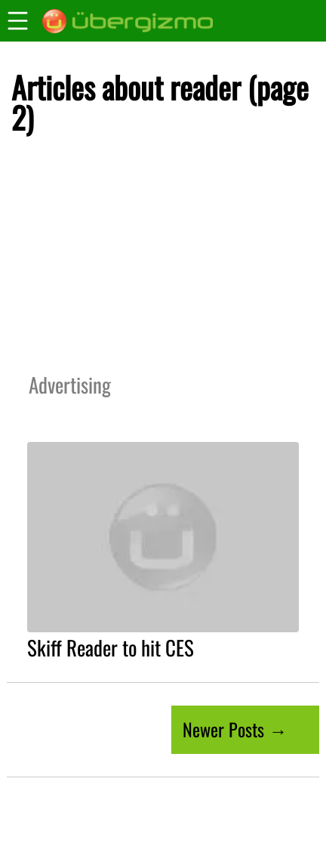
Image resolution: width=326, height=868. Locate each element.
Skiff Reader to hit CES (111, 647)
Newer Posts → (235, 729)
